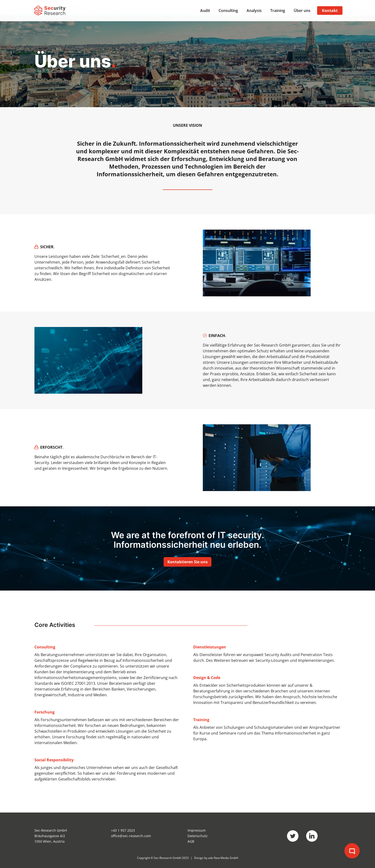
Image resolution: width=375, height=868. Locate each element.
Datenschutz (198, 836)
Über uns (302, 11)
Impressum (197, 830)
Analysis (254, 11)
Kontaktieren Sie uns (187, 562)
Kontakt (330, 11)
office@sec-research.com (131, 836)
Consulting (228, 11)
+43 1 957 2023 (123, 830)
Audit (205, 11)
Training (278, 11)
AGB (191, 841)
